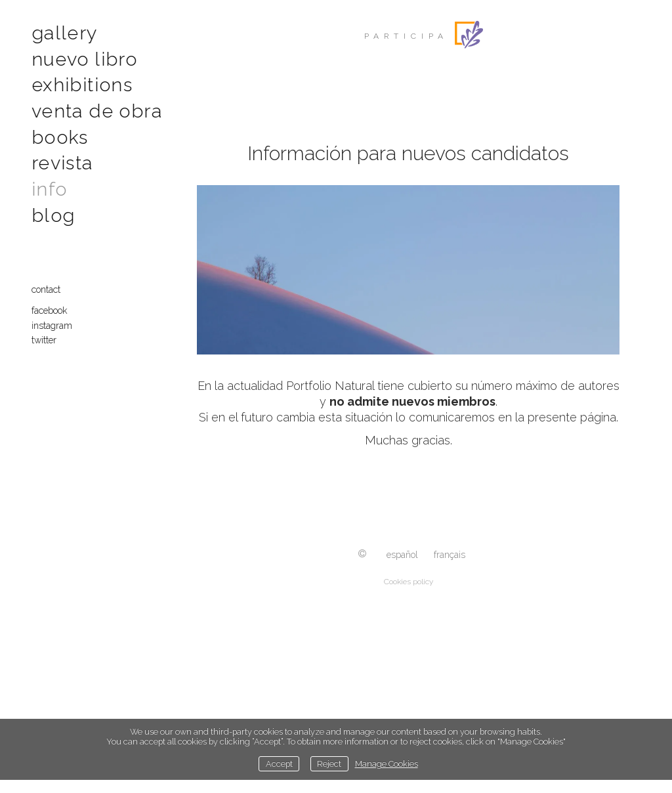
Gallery (65, 32)
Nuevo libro (83, 57)
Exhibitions (80, 83)
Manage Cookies (387, 764)
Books (60, 134)
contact (47, 284)
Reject (329, 764)
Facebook (51, 305)
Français (450, 555)
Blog (53, 210)
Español (402, 555)
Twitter (45, 334)
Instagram (53, 320)
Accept (279, 764)
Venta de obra (95, 109)
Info (50, 184)
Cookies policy (409, 582)
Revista (63, 159)
